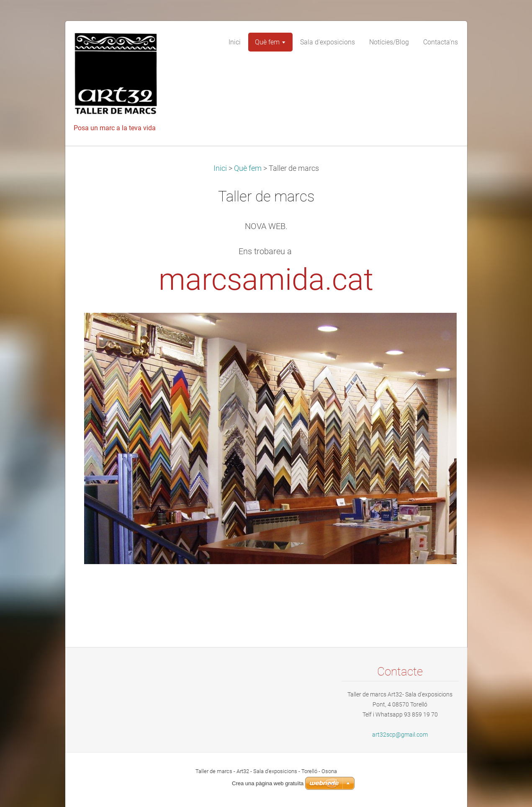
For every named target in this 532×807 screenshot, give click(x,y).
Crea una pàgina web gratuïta (268, 783)
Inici (220, 168)
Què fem (248, 168)
